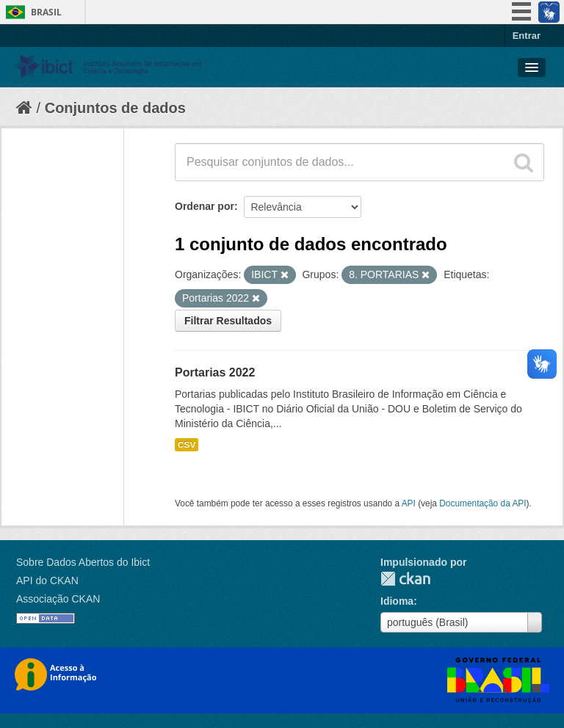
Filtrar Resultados (228, 321)
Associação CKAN (58, 599)
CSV (187, 445)
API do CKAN (47, 580)
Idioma (397, 601)
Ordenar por (205, 206)
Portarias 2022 (215, 372)
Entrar (527, 36)
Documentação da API (482, 503)
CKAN (405, 579)
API (409, 503)
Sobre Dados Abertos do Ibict (83, 562)
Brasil (46, 12)
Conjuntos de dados (115, 108)
